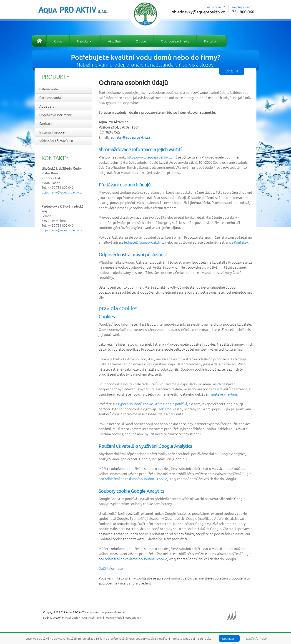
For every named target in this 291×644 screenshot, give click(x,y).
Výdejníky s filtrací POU (57, 141)
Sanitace (46, 123)
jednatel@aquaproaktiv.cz (144, 242)
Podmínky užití (114, 617)
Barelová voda (50, 98)
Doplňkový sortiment (55, 115)
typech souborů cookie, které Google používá (153, 404)
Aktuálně (114, 41)
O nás (58, 41)
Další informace (111, 568)
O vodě (141, 41)
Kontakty (210, 41)
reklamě (165, 409)
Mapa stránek (133, 617)
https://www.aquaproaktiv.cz (149, 157)
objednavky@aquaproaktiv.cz (198, 12)
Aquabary (47, 106)
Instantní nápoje (52, 132)
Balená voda (49, 89)
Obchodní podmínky (175, 41)
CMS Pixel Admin (92, 617)
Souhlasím (229, 639)
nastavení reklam (224, 394)
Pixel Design (73, 617)
